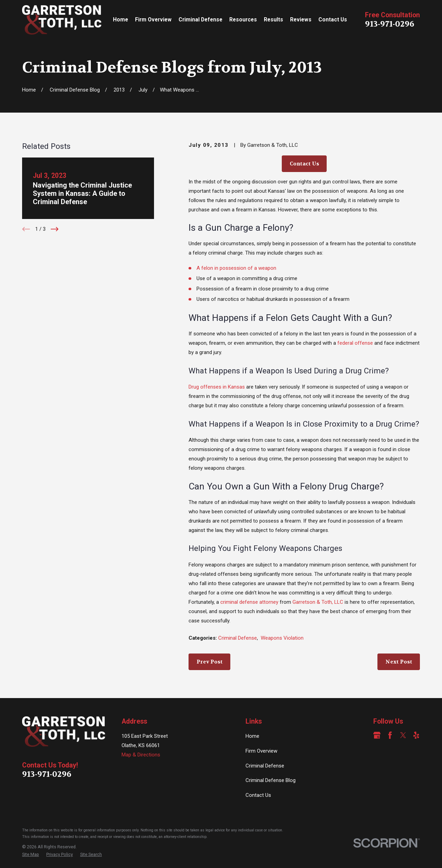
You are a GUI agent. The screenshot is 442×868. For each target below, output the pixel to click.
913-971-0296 (390, 24)
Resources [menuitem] (243, 20)
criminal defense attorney (249, 602)
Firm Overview (261, 751)
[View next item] (55, 229)
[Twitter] (403, 735)
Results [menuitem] (273, 20)
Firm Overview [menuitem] (153, 20)
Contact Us (304, 164)
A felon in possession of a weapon (236, 268)
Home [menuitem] (121, 20)
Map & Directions (141, 755)
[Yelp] (416, 735)
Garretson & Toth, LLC (318, 602)
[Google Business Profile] (377, 735)
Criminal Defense (238, 638)
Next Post (399, 662)
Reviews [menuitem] (301, 20)
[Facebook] (390, 735)
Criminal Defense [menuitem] (200, 20)
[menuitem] (31, 855)
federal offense (355, 343)
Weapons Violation (282, 638)
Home (252, 736)
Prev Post (210, 662)
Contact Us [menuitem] (333, 20)
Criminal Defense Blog (271, 780)
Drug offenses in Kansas (217, 387)
